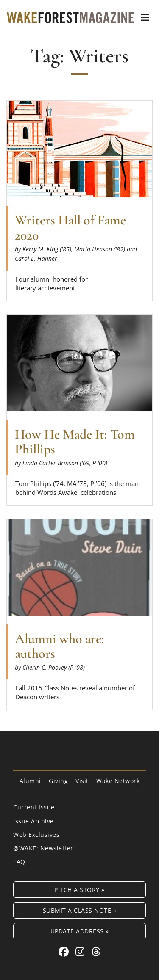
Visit (82, 781)
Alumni (30, 781)
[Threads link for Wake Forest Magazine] (96, 951)
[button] (145, 17)
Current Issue (34, 807)
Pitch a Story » (79, 890)
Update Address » (80, 931)
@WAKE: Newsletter (43, 848)
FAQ (19, 862)
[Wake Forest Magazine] (70, 17)
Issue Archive (33, 821)
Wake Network (118, 781)
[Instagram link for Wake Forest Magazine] (81, 951)
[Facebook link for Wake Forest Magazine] (65, 951)
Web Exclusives (36, 835)
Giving (58, 781)
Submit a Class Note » (80, 910)
